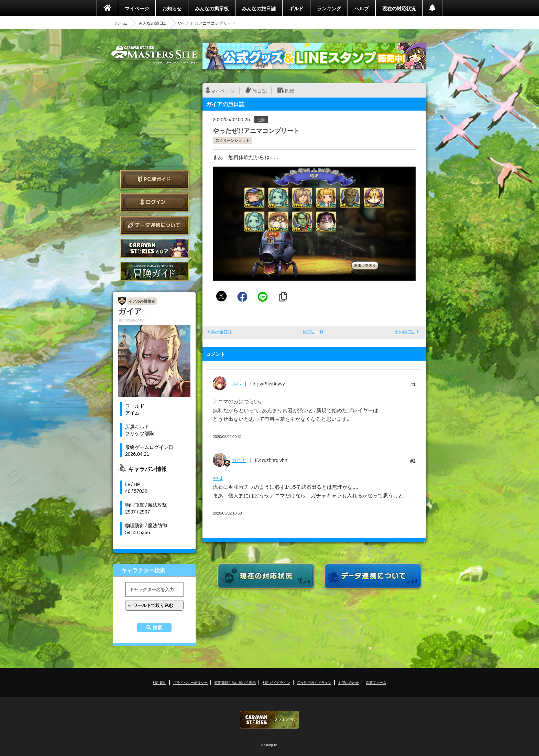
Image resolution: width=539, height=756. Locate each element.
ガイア (239, 460)
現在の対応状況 (399, 8)
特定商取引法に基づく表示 (235, 682)
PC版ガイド (154, 179)
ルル (236, 383)
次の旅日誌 (405, 332)
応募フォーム (376, 682)
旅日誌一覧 (313, 332)
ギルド (296, 8)
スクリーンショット (233, 140)
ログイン (154, 202)
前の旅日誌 (221, 332)
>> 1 (218, 478)
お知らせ (172, 8)
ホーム (121, 23)
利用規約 (159, 682)
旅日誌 (260, 91)
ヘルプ (362, 8)
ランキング (329, 8)
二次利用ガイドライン (314, 682)
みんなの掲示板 (212, 8)
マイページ (137, 8)
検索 (157, 628)
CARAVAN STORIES (269, 720)
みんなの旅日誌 (259, 8)
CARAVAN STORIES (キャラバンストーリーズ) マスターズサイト (154, 55)
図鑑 (290, 91)
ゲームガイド (154, 271)
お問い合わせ (349, 682)
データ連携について (154, 225)
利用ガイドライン (276, 682)
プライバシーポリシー (190, 682)
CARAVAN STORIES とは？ (154, 248)
